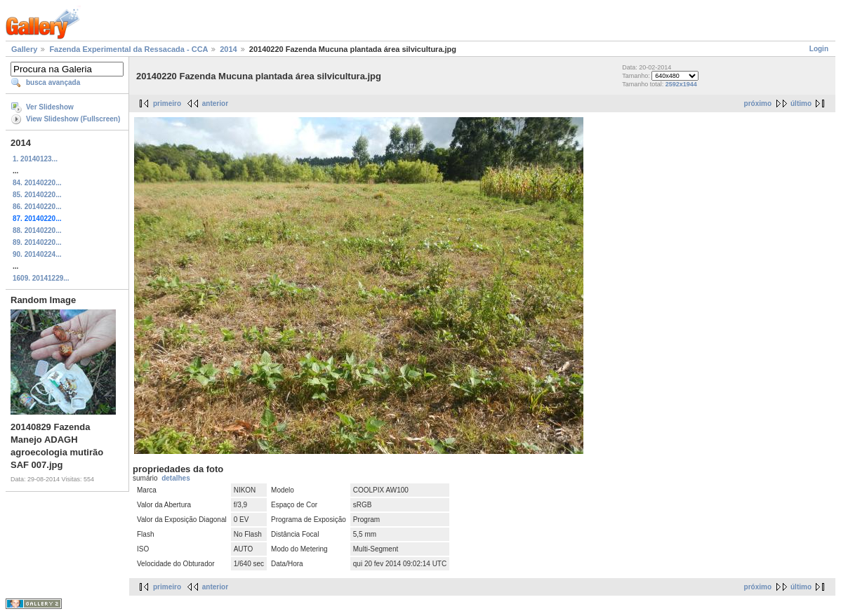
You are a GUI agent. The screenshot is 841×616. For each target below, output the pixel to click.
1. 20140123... (35, 159)
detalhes (176, 478)
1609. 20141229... (41, 278)
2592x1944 (681, 84)
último (801, 103)
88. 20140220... (37, 230)
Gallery (24, 49)
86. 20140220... (37, 207)
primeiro (167, 103)
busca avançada (53, 82)
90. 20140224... (37, 254)
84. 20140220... (37, 183)
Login (819, 49)
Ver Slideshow (50, 107)
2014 (228, 49)
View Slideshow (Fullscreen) (73, 119)
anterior (215, 103)
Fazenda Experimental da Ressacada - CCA (128, 49)
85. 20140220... (37, 195)
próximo (758, 103)
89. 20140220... (37, 242)
